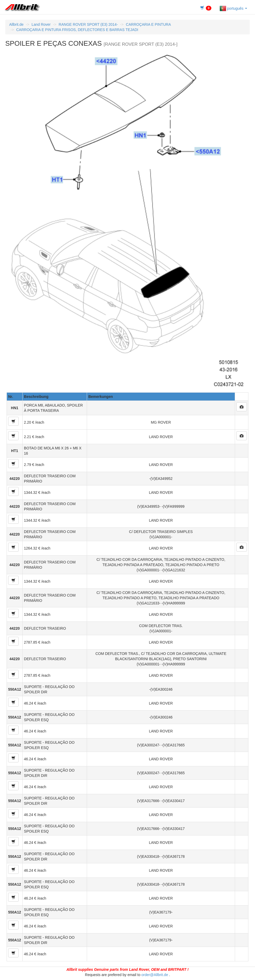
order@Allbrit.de (155, 975)
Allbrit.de (16, 24)
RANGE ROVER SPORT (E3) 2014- (88, 24)
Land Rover (41, 24)
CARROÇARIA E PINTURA (148, 24)
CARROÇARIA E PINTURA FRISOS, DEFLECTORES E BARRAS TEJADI (77, 30)
